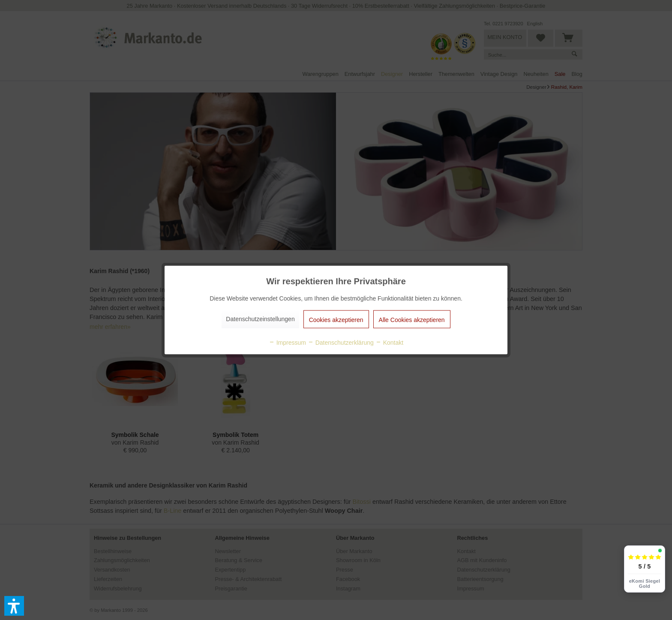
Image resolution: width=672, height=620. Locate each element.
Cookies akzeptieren (336, 320)
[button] (14, 606)
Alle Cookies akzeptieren (412, 320)
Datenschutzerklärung (341, 343)
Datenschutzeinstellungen (260, 319)
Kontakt (389, 343)
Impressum (287, 343)
